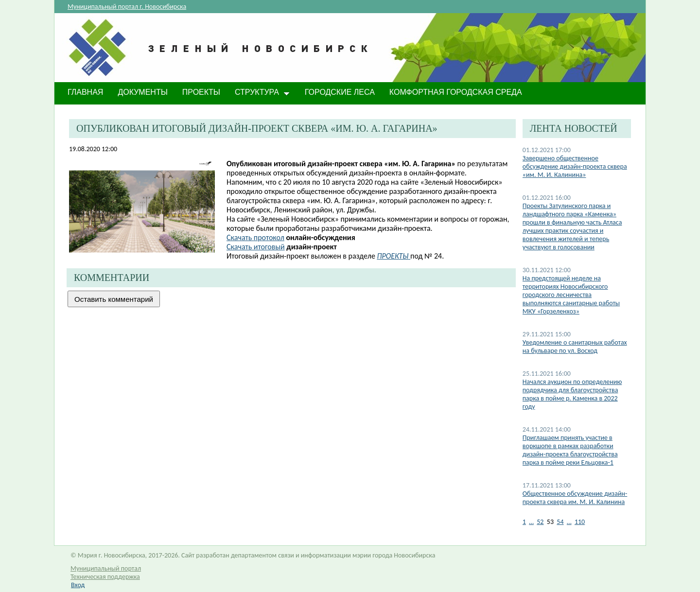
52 (540, 522)
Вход (78, 585)
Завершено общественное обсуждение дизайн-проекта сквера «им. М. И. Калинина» (575, 166)
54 (560, 522)
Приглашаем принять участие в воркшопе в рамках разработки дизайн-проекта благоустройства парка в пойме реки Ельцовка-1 (570, 450)
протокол (255, 237)
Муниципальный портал (106, 568)
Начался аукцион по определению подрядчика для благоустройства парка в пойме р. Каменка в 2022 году (572, 394)
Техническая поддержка (105, 577)
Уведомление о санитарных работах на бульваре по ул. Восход (575, 347)
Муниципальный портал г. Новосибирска (127, 7)
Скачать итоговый (256, 247)
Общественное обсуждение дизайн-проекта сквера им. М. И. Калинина (575, 498)
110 (580, 522)
